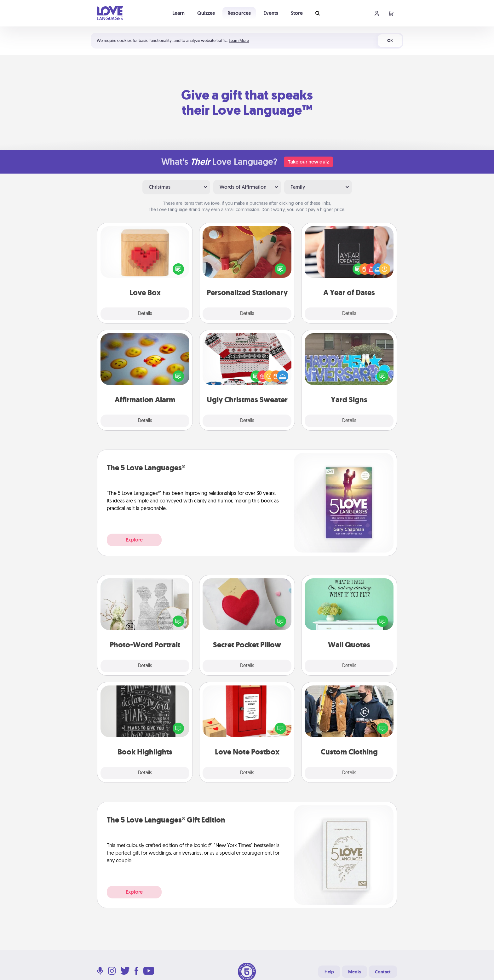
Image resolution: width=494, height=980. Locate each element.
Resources (239, 13)
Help (329, 972)
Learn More (239, 40)
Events (271, 13)
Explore (134, 540)
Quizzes (206, 13)
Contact (383, 972)
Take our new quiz (308, 162)
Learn (178, 13)
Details (145, 314)
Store (297, 13)
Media (354, 972)
